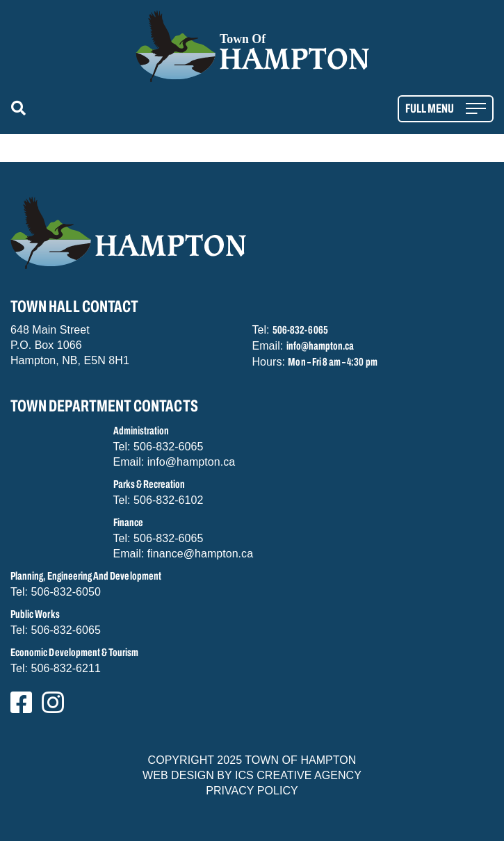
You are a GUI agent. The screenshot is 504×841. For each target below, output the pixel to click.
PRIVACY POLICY (252, 791)
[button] (21, 109)
